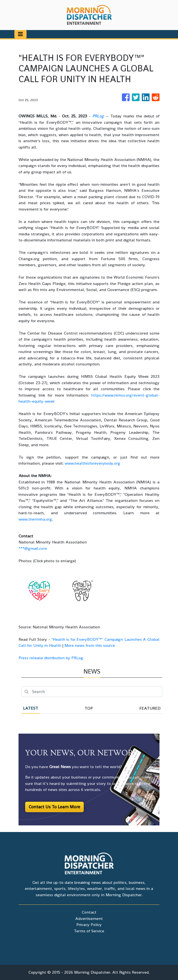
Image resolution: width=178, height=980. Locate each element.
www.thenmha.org (35, 519)
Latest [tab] (31, 708)
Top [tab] (89, 708)
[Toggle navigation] (20, 34)
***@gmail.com (33, 548)
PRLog (98, 116)
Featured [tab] (150, 708)
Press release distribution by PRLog (51, 658)
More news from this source (90, 645)
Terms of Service (89, 931)
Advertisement (89, 918)
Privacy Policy (89, 924)
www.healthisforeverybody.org (92, 463)
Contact (89, 912)
